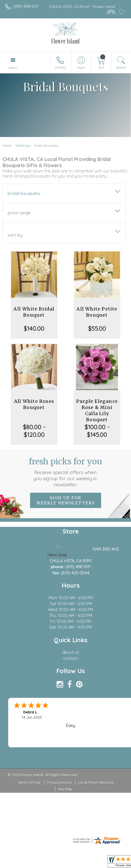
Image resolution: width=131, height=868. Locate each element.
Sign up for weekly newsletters (66, 500)
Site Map (65, 789)
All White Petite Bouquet (97, 312)
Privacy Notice (59, 782)
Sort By (15, 235)
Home (7, 145)
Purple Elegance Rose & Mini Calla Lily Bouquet (97, 410)
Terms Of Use (29, 782)
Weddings (23, 145)
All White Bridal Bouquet (34, 312)
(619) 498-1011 (26, 6)
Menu (13, 68)
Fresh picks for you (65, 472)
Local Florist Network (96, 782)
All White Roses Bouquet (34, 404)
